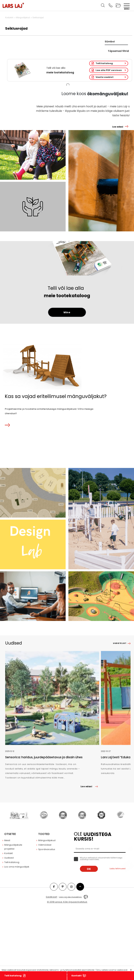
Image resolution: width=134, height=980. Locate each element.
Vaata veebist (105, 77)
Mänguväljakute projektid (13, 847)
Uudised (9, 858)
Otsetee (10, 834)
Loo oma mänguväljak (17, 867)
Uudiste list (120, 643)
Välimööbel (45, 845)
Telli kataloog (104, 63)
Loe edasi (118, 127)
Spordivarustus (47, 849)
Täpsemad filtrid (118, 51)
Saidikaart (51, 897)
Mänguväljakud (47, 840)
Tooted (44, 834)
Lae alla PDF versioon (109, 70)
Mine (67, 312)
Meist (7, 840)
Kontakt (77, 976)
